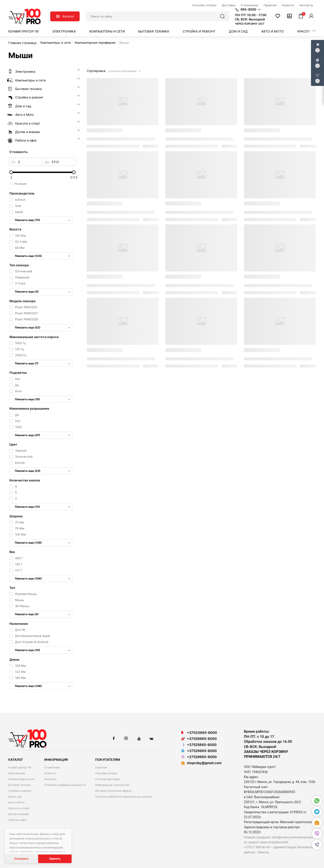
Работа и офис (18, 820)
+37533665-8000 (199, 733)
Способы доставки (107, 779)
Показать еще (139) (43, 543)
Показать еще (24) (43, 471)
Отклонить (21, 859)
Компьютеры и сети (107, 31)
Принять (55, 859)
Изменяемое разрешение (29, 408)
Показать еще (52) (43, 327)
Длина (14, 659)
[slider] (43, 172)
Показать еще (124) (43, 256)
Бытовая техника (154, 31)
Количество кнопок (25, 480)
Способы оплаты (106, 773)
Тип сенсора (19, 265)
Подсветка (18, 373)
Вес (12, 552)
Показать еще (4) (43, 292)
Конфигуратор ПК (24, 31)
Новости (50, 773)
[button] (317, 845)
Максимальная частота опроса (34, 337)
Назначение (19, 624)
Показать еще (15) (43, 507)
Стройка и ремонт (199, 31)
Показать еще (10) (43, 650)
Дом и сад (238, 31)
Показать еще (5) (43, 614)
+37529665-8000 (199, 739)
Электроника (64, 31)
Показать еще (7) (43, 363)
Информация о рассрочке (112, 785)
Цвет (13, 444)
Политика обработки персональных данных (124, 797)
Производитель (22, 193)
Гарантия (101, 767)
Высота (15, 229)
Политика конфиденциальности (65, 785)
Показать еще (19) (43, 399)
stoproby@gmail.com (204, 763)
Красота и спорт (19, 808)
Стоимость (19, 152)
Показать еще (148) (43, 686)
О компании (52, 767)
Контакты (50, 779)
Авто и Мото (273, 31)
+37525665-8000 (199, 745)
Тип (12, 588)
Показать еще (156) (43, 578)
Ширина (16, 516)
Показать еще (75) (43, 220)
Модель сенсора (22, 301)
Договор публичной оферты (113, 791)
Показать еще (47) (43, 435)
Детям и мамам (19, 814)
